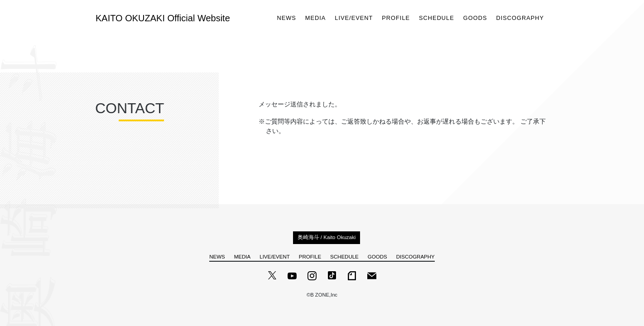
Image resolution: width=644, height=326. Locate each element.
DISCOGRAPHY (520, 18)
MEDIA (316, 18)
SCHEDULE (437, 18)
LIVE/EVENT (354, 18)
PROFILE (396, 18)
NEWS (286, 18)
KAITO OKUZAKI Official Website (163, 18)
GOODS (475, 18)
